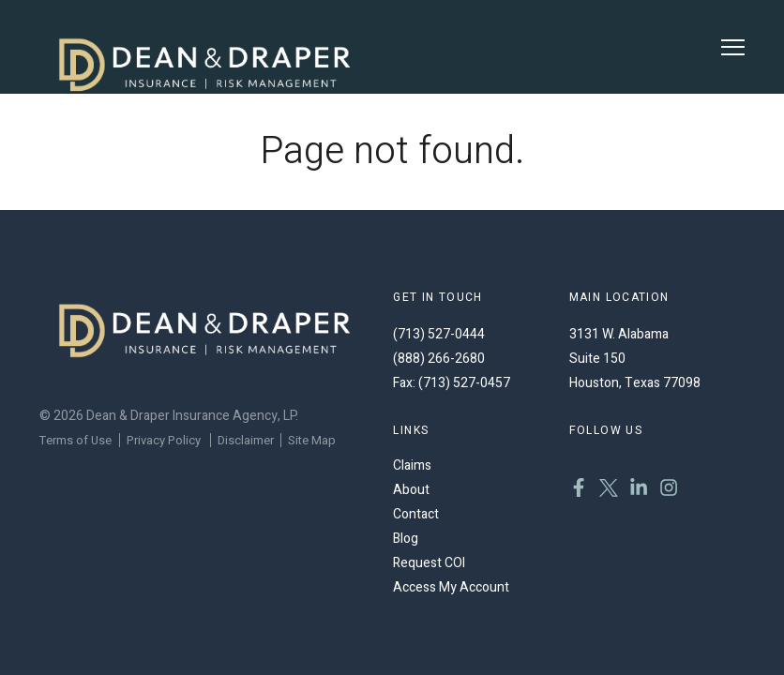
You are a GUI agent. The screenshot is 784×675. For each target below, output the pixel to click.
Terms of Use (75, 440)
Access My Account (451, 587)
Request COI (429, 563)
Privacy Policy (164, 440)
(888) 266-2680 (439, 359)
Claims (412, 465)
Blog (406, 539)
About (411, 490)
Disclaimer (246, 440)
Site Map (312, 440)
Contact (416, 514)
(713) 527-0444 (439, 334)
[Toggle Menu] (733, 47)
